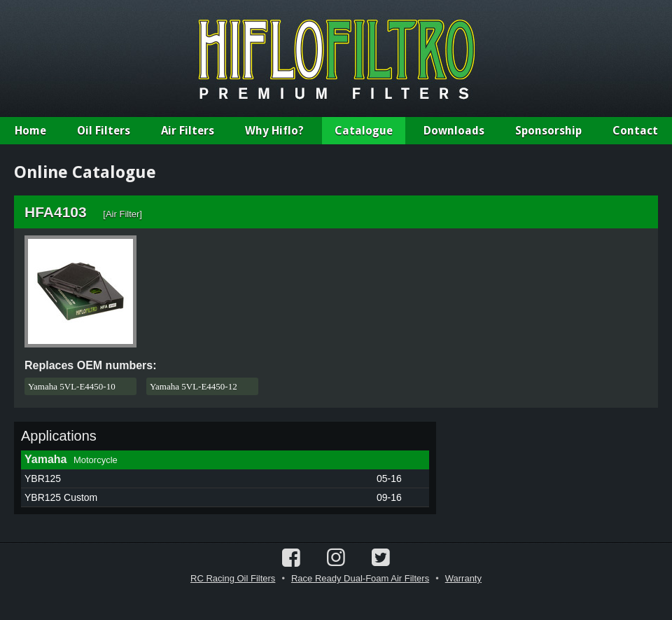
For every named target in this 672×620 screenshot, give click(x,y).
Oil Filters (104, 131)
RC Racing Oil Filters (233, 578)
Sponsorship (548, 131)
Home (30, 131)
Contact (635, 131)
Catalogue (364, 131)
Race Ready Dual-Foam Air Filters (360, 578)
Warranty (463, 578)
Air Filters (188, 131)
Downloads (454, 131)
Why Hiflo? (274, 131)
